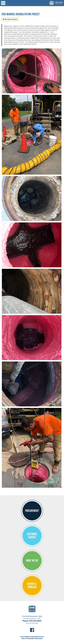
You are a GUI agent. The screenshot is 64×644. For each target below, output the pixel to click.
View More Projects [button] (10, 19)
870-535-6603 (35, 621)
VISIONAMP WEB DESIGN (35, 639)
